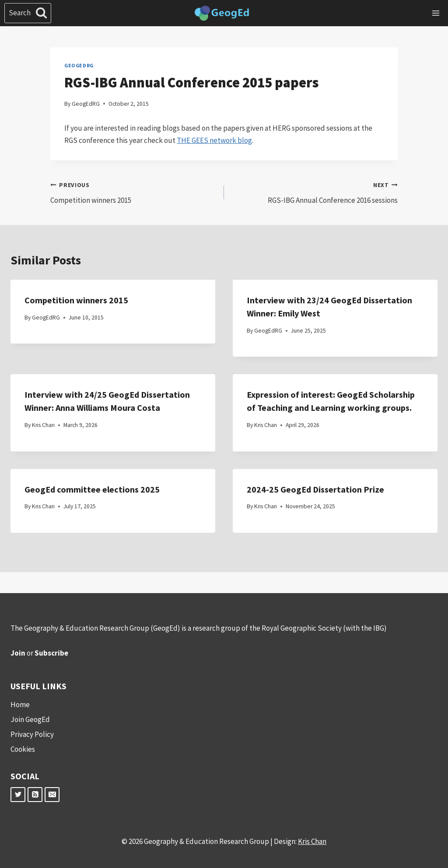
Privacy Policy (32, 734)
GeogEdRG (79, 65)
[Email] (52, 795)
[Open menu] (436, 13)
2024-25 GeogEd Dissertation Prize (315, 489)
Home (20, 705)
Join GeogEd (30, 719)
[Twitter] (18, 795)
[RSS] (35, 795)
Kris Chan (43, 425)
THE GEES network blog (214, 140)
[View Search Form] (28, 13)
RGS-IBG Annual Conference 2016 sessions (315, 192)
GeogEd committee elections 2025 (92, 489)
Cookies (23, 749)
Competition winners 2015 (133, 192)
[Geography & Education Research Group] (222, 13)
